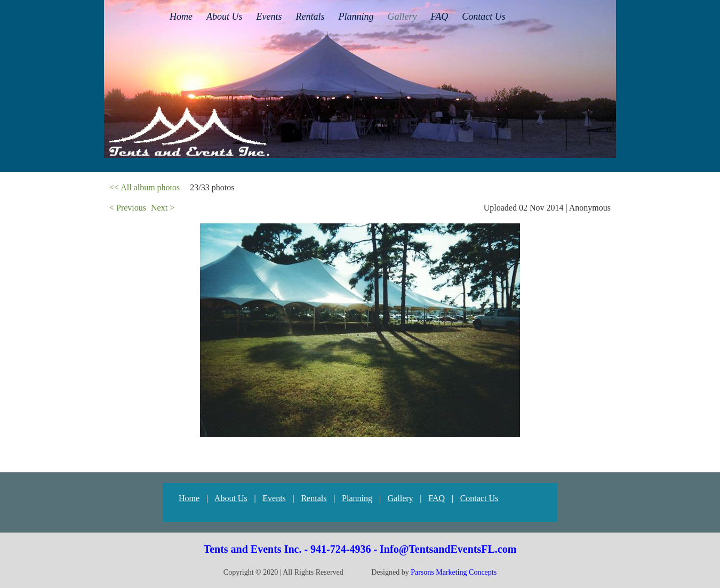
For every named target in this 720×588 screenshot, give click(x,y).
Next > (163, 208)
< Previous (128, 208)
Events (274, 498)
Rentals (314, 498)
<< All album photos (145, 187)
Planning (357, 498)
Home (189, 498)
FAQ (437, 498)
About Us (231, 498)
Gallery (401, 498)
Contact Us (479, 498)
